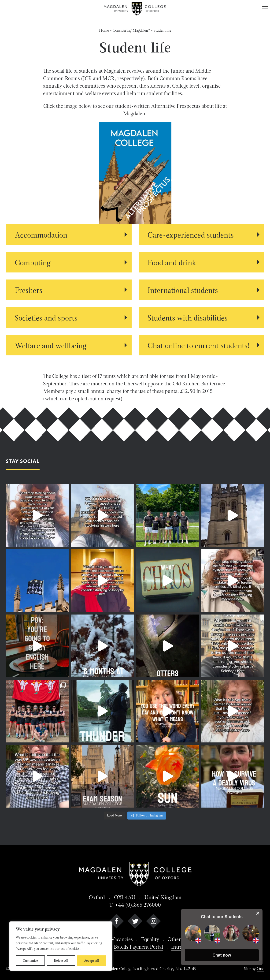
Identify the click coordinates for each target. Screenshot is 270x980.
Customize (30, 961)
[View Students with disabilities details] (202, 317)
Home (104, 30)
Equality (150, 939)
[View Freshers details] (69, 290)
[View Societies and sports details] (69, 317)
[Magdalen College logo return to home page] (135, 9)
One (260, 969)
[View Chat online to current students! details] (202, 345)
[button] (222, 955)
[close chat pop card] (258, 913)
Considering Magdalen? (131, 30)
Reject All (61, 961)
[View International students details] (202, 290)
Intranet (180, 947)
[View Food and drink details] (202, 262)
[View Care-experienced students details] (202, 235)
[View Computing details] (69, 262)
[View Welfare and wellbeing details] (69, 345)
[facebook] (117, 922)
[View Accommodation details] (69, 235)
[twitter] (135, 922)
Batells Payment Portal (138, 947)
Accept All (92, 961)
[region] (61, 946)
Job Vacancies (118, 939)
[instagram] (153, 922)
